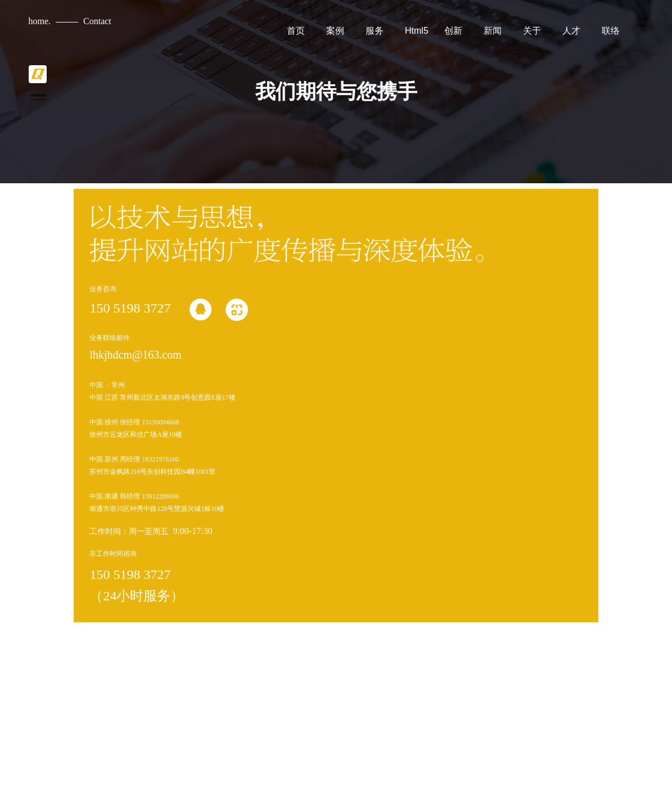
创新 (453, 31)
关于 (532, 31)
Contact (97, 21)
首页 (296, 31)
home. (40, 21)
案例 (335, 31)
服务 (375, 31)
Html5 (417, 31)
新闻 (493, 31)
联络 (611, 31)
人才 (571, 31)
